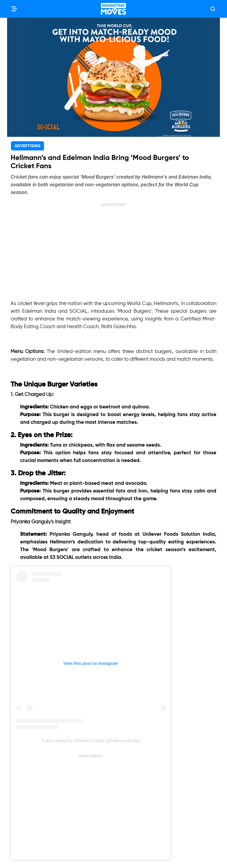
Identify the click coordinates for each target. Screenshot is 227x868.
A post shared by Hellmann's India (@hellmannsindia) (91, 741)
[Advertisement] (113, 249)
